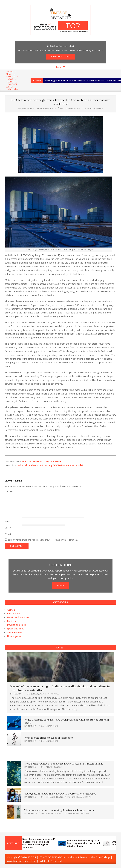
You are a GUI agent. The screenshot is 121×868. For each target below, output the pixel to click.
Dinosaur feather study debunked (41, 461)
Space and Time (16, 629)
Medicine (12, 621)
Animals (11, 610)
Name (8, 522)
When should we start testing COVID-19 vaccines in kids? (50, 465)
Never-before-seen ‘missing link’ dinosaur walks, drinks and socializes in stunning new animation (40, 843)
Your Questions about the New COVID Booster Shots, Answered (60, 794)
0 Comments (97, 109)
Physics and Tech (16, 625)
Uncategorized (72, 109)
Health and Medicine (18, 617)
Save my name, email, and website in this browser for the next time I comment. (43, 540)
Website (8, 534)
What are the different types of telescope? (49, 738)
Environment (14, 613)
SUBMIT (60, 585)
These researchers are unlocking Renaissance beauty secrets (59, 810)
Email (8, 528)
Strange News (15, 632)
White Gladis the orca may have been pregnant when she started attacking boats (85, 843)
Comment (9, 491)
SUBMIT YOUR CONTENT (61, 57)
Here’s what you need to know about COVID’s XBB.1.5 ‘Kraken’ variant (64, 764)
